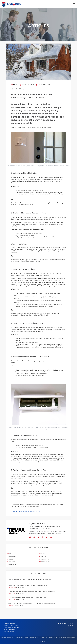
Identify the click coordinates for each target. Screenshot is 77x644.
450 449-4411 (11, 629)
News (14, 85)
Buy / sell (12, 556)
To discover (44, 562)
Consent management (43, 639)
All (10, 553)
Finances (11, 562)
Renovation (44, 559)
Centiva (42, 642)
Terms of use (32, 639)
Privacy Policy (71, 638)
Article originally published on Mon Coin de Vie (25, 512)
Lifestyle (12, 565)
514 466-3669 (11, 631)
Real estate (44, 556)
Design (11, 559)
